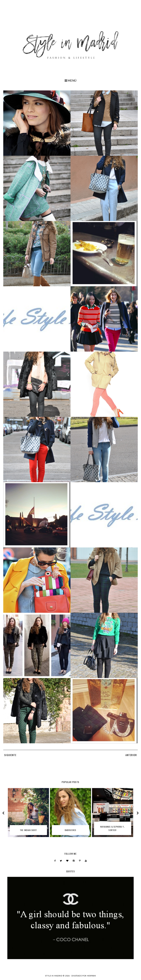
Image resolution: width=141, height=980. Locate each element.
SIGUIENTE (10, 755)
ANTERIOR (131, 755)
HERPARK (92, 976)
